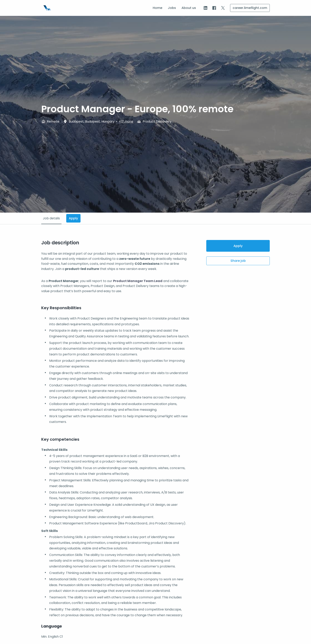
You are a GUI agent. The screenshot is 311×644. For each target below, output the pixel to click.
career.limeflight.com (250, 8)
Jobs (172, 8)
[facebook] (214, 8)
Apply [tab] (73, 218)
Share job (238, 261)
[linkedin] (205, 8)
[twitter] (223, 8)
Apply (238, 246)
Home (157, 8)
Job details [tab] (51, 218)
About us (189, 8)
